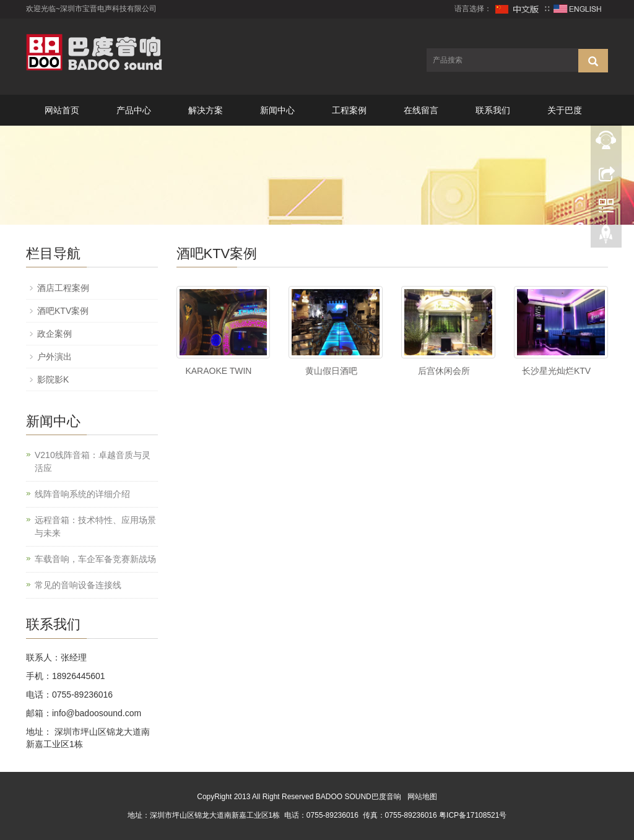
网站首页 (62, 110)
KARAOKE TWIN (218, 371)
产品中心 (134, 110)
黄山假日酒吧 (331, 371)
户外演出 (54, 357)
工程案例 (349, 110)
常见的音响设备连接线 (78, 585)
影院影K (53, 379)
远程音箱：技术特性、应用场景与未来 (95, 526)
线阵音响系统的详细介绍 (82, 494)
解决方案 (206, 110)
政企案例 (54, 334)
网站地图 (422, 797)
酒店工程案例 (63, 288)
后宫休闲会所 (444, 371)
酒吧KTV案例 (63, 311)
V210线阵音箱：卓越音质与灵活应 (93, 461)
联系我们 (493, 110)
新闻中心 (277, 110)
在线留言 (421, 110)
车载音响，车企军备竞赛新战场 (95, 559)
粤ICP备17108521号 (473, 815)
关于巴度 (565, 110)
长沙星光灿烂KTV (556, 371)
